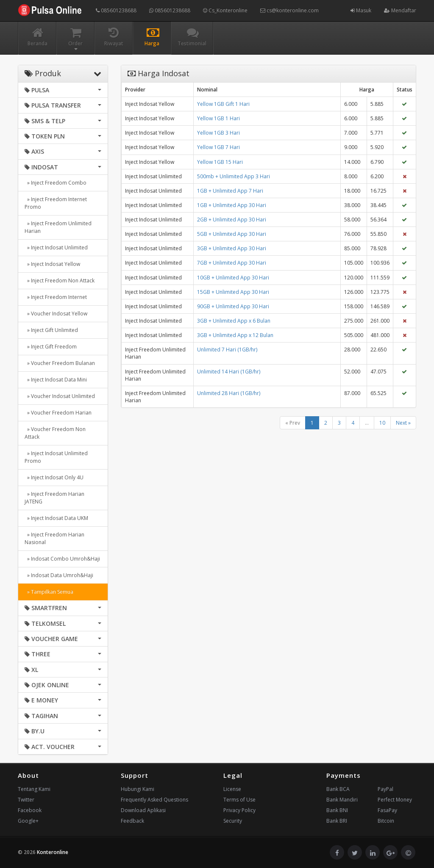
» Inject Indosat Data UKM (56, 518)
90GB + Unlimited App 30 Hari (233, 306)
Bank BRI (337, 821)
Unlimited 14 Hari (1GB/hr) (229, 372)
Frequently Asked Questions (154, 800)
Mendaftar (400, 10)
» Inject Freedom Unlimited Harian (58, 227)
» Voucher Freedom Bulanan (60, 363)
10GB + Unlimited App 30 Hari (233, 278)
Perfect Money (395, 800)
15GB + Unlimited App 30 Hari (233, 292)
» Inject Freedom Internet (56, 297)
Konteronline (53, 852)
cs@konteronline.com (289, 10)
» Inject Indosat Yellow (52, 264)
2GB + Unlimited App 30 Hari (232, 220)
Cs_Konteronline (225, 10)
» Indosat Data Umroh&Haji (59, 575)
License (232, 789)
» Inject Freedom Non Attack (60, 281)
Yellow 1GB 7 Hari (218, 147)
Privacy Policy (239, 810)
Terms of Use (239, 800)
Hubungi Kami (138, 789)
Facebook (30, 810)
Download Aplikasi (143, 810)
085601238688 (116, 10)
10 (382, 423)
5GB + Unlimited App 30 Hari (232, 234)
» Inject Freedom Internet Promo (56, 203)
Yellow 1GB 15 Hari (220, 162)
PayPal (385, 789)
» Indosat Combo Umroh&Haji (62, 559)
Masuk (361, 10)
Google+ (28, 821)
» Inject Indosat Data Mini (56, 380)
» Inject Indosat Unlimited (56, 247)
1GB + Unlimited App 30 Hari (232, 205)
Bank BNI (337, 810)
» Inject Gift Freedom (51, 347)
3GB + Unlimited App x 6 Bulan (234, 321)
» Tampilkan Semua (49, 592)
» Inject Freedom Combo (56, 183)
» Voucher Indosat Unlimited (60, 396)
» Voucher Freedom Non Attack (55, 433)
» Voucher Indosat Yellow (56, 314)
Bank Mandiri (342, 800)
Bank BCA (338, 789)
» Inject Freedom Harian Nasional (54, 538)
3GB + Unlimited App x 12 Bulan (235, 335)
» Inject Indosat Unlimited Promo (56, 457)
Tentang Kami (34, 789)
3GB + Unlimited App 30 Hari (232, 248)
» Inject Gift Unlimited (51, 330)
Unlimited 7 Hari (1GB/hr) (227, 350)
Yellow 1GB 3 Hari (218, 133)
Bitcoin (386, 821)
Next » (403, 423)
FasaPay (387, 810)
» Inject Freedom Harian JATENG (54, 498)
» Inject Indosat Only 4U (54, 477)
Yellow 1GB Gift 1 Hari (223, 104)
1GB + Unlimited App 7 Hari (230, 191)
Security (233, 821)
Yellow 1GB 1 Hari (218, 118)
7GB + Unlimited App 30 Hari (232, 263)
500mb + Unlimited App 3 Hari (234, 176)
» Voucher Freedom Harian (58, 413)
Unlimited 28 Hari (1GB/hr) (229, 393)
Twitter (26, 800)
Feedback (132, 821)
